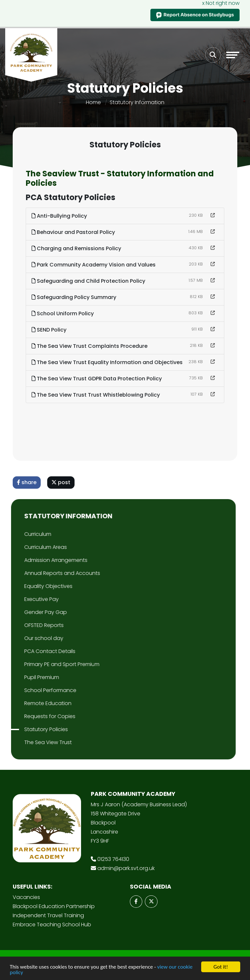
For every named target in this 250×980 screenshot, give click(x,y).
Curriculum (21, 534)
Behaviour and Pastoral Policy (74, 232)
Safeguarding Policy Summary (75, 297)
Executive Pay (25, 599)
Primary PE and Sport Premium (45, 664)
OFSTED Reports (27, 625)
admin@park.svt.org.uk (126, 868)
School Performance (34, 690)
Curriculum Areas (29, 547)
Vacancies (26, 897)
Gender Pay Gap (29, 612)
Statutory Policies (29, 729)
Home (93, 102)
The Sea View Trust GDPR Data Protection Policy (98, 379)
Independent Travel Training (48, 915)
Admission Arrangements (39, 560)
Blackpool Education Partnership (54, 906)
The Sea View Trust (31, 742)
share (28, 482)
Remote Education (31, 703)
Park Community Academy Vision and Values (95, 265)
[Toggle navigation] (233, 55)
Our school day (27, 638)
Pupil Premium (25, 677)
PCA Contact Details (33, 651)
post (62, 482)
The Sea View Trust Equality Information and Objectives (108, 362)
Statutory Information (137, 102)
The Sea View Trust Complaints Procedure (90, 346)
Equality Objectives (32, 586)
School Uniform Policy (64, 313)
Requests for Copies (33, 716)
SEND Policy (50, 330)
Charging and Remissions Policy (77, 248)
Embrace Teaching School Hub (52, 925)
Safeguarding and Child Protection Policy (89, 281)
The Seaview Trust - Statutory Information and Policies (121, 178)
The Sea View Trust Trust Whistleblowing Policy (97, 395)
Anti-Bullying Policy (60, 216)
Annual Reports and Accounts (45, 573)
